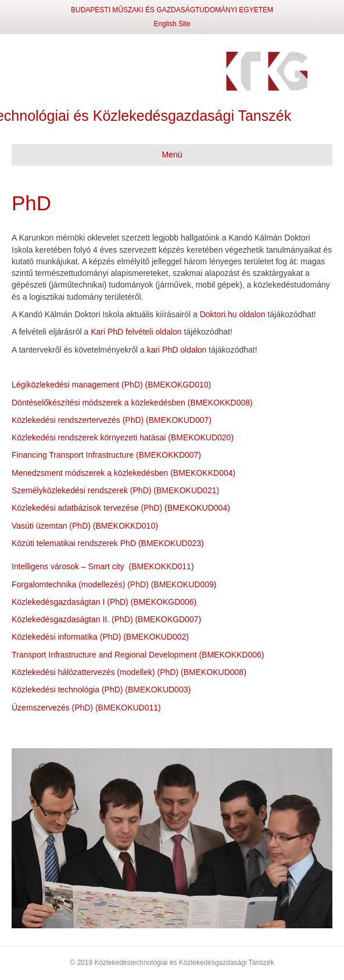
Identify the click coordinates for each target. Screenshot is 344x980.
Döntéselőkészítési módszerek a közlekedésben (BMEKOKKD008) (132, 403)
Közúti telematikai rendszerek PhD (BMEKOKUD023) (108, 543)
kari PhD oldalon (177, 350)
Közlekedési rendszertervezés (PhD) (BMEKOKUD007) (112, 420)
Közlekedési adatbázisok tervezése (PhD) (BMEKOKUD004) (121, 508)
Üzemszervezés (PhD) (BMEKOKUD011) (86, 708)
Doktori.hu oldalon (233, 314)
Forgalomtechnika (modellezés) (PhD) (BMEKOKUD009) (114, 584)
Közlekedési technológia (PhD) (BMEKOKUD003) (101, 690)
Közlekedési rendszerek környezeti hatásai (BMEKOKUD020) (123, 437)
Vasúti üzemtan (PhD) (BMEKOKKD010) (85, 526)
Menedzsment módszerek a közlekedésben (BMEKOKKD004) (123, 473)
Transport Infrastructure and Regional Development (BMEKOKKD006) (138, 655)
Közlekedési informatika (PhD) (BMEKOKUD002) (100, 637)
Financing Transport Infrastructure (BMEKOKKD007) (106, 455)
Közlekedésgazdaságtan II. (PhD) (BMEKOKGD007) (106, 619)
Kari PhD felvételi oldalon (136, 332)
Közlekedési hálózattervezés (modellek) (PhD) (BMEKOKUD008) (129, 672)
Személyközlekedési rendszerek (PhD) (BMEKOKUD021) (115, 490)
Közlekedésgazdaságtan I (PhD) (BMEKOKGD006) (104, 602)
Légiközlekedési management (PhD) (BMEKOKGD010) (111, 385)
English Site (172, 24)
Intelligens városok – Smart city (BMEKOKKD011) (103, 566)
